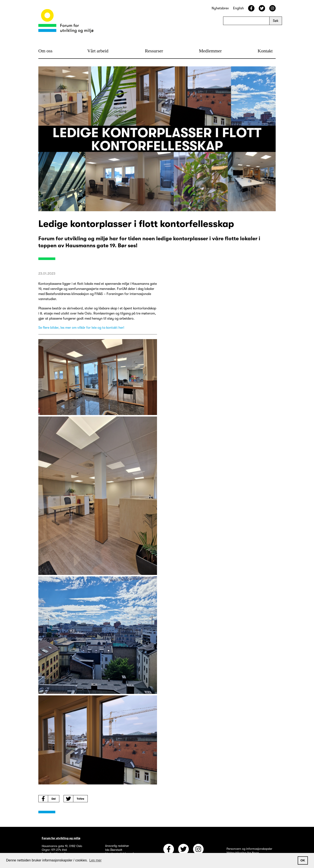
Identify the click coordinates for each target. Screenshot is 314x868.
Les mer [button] (96, 860)
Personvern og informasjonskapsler (249, 849)
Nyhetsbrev (220, 8)
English (238, 8)
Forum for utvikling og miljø (61, 838)
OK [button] (303, 860)
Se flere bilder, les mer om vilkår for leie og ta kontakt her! (81, 328)
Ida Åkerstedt (114, 850)
